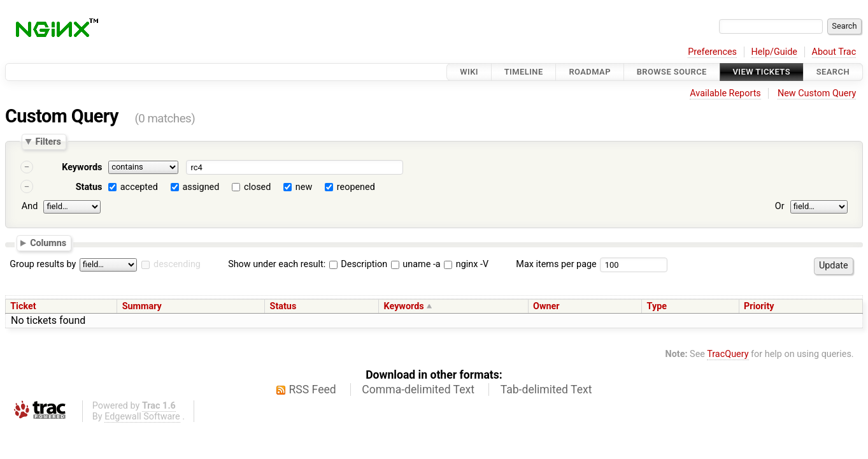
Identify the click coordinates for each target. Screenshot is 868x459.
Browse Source (672, 72)
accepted (139, 187)
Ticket (23, 306)
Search (833, 72)
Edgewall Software (142, 417)
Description (358, 264)
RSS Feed (313, 390)
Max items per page (556, 264)
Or (780, 206)
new (304, 187)
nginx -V (466, 264)
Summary (142, 306)
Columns (48, 242)
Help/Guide (774, 52)
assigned (201, 187)
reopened (356, 187)
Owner (546, 306)
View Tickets (762, 72)
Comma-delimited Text (418, 390)
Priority (759, 306)
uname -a (416, 264)
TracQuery (728, 354)
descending (177, 264)
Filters (48, 142)
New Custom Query (817, 93)
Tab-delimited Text (546, 390)
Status (89, 187)
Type (657, 306)
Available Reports (725, 93)
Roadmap (590, 72)
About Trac (834, 52)
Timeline (524, 72)
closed (257, 187)
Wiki (469, 72)
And (30, 206)
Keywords (82, 167)
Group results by (43, 264)
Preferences (712, 52)
